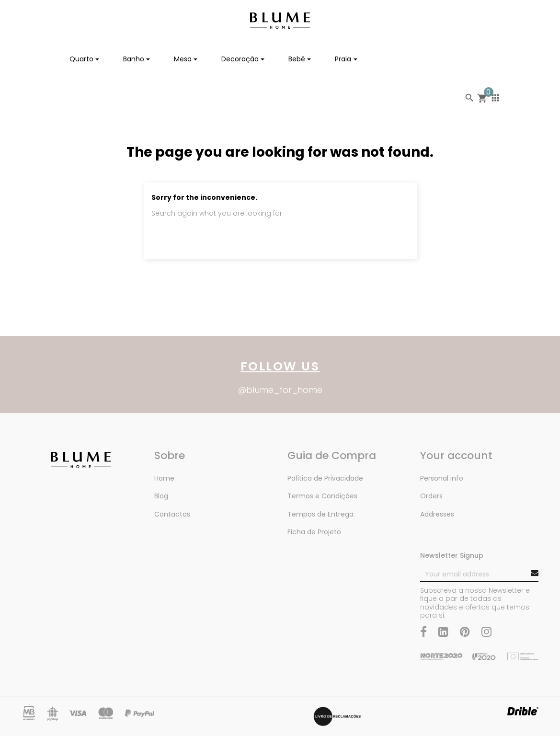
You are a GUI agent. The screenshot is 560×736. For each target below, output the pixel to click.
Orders (431, 496)
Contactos (172, 514)
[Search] (280, 241)
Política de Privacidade (325, 478)
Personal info (442, 478)
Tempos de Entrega (320, 514)
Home (164, 478)
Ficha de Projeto (314, 532)
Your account (456, 456)
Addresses (437, 514)
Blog (161, 496)
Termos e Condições (322, 496)
